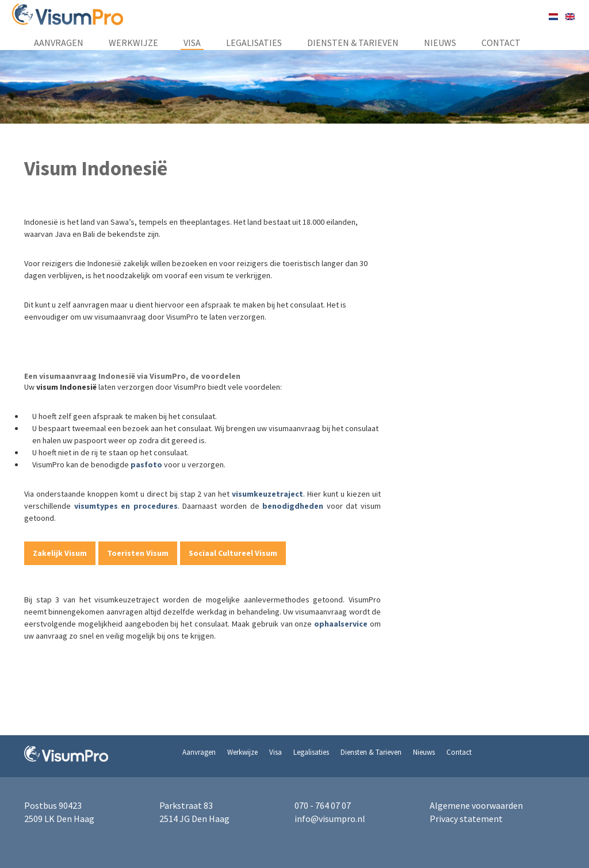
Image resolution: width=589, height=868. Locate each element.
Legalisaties (254, 43)
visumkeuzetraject (267, 494)
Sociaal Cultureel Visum (233, 553)
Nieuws (440, 43)
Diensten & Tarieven (353, 43)
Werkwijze (133, 43)
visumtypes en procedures (126, 506)
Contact (501, 43)
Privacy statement (466, 819)
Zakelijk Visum (60, 553)
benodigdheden (293, 506)
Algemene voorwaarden (476, 805)
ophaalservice (341, 624)
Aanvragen (59, 43)
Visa (192, 43)
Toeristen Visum (138, 553)
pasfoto (147, 464)
